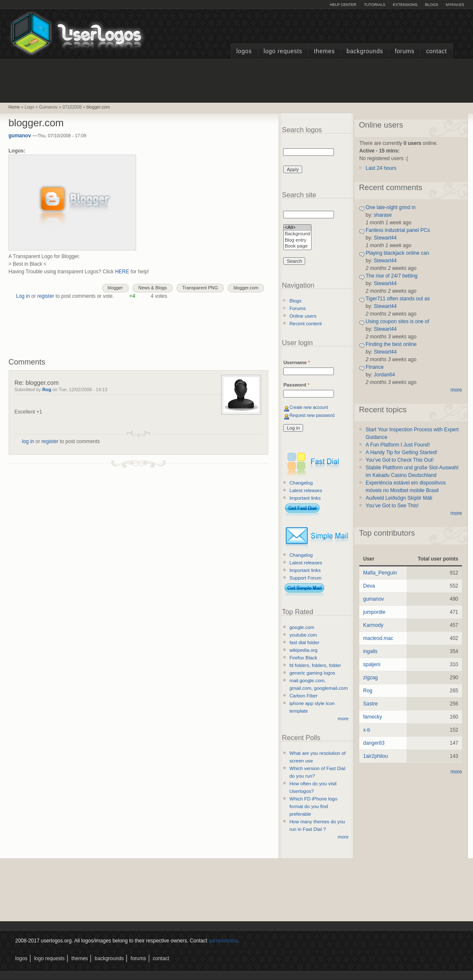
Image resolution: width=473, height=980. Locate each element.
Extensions (405, 5)
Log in (23, 296)
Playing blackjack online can (397, 253)
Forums (405, 51)
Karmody (373, 625)
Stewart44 (385, 238)
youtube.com (303, 635)
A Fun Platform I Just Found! (398, 445)
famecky (373, 717)
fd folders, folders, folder (315, 665)
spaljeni (372, 664)
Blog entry (297, 241)
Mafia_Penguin (380, 573)
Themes (324, 51)
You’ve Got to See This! (392, 506)
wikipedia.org (303, 650)
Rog (47, 389)
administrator (223, 941)
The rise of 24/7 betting (392, 276)
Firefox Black (303, 658)
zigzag (370, 678)
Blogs (431, 5)
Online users (303, 316)
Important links (305, 498)
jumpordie (374, 612)
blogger (115, 288)
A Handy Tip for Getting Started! (401, 452)
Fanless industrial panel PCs (398, 230)
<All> (297, 228)
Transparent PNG (200, 288)
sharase (383, 215)
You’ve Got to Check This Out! (400, 460)
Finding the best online (391, 344)
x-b (367, 730)
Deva (369, 586)
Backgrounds (365, 51)
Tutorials (375, 5)
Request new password (312, 415)
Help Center (343, 5)
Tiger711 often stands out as (398, 299)
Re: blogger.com (37, 383)
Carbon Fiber (303, 696)
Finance (375, 367)
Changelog (301, 483)
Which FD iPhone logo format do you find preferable (313, 806)
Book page (297, 246)
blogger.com (98, 107)
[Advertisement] (237, 80)
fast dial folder (305, 642)
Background (297, 234)
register (46, 296)
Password (296, 385)
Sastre (370, 704)
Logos (244, 51)
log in (28, 441)
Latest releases (306, 490)
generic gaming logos (312, 673)
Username (297, 362)
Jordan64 (384, 375)
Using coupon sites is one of (397, 321)
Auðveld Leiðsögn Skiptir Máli (399, 498)
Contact (436, 51)
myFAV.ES (455, 5)
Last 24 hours (381, 168)
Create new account (309, 407)
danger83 (374, 743)
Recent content (306, 324)
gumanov (20, 136)
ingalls (370, 651)
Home (14, 107)
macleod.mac (378, 638)
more (343, 719)
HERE (122, 272)
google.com (302, 627)
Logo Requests (283, 51)
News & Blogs (152, 288)
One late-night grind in (391, 207)
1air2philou (376, 756)
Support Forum (306, 578)
